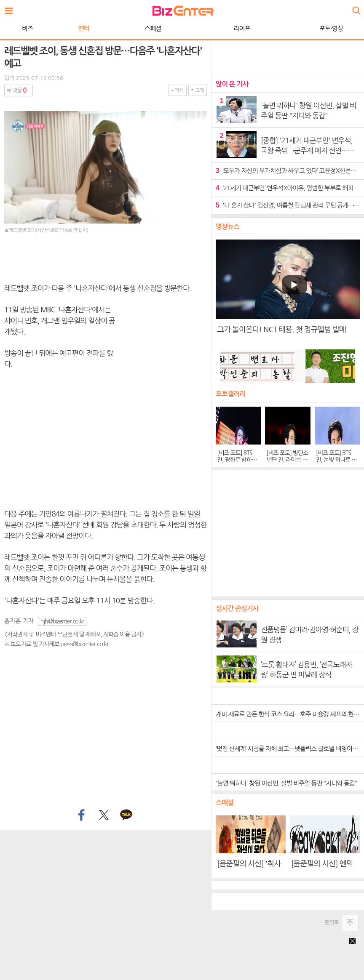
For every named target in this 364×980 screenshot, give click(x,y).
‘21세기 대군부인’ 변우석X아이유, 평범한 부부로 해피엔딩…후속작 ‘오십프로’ (288, 188)
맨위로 (332, 923)
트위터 (103, 815)
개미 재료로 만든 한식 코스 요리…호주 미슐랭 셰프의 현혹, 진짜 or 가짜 (290, 714)
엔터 (84, 28)
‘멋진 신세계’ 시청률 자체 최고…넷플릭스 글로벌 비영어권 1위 (290, 749)
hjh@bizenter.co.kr (62, 621)
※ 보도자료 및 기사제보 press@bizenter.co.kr (56, 644)
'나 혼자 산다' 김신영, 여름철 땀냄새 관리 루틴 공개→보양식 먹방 (288, 205)
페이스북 (80, 815)
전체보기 (11, 8)
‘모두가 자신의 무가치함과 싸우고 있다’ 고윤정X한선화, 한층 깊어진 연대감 (288, 171)
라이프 (242, 28)
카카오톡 (126, 815)
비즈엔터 (183, 11)
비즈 (27, 28)
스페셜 (153, 28)
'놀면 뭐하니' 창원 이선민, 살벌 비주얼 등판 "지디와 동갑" (286, 783)
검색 (356, 7)
